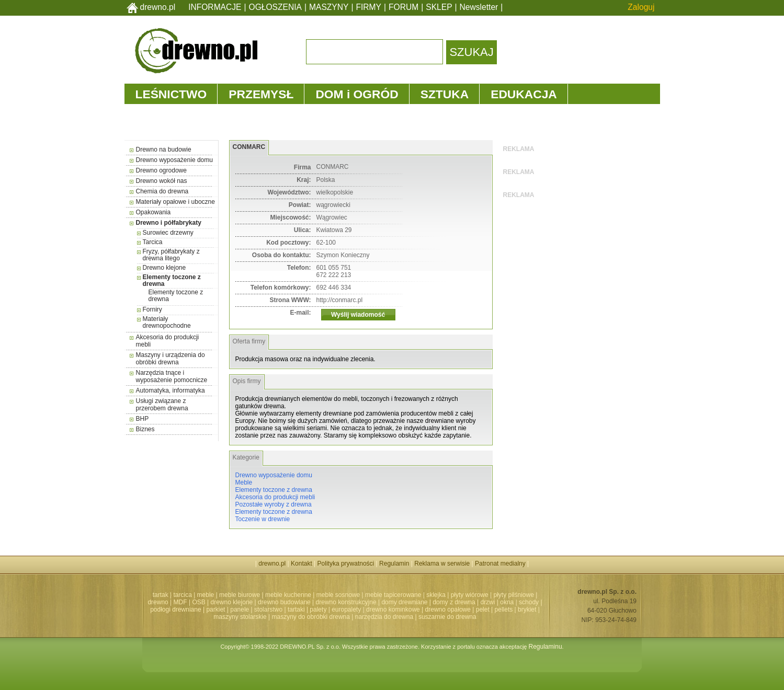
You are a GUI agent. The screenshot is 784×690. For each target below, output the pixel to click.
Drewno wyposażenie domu (174, 160)
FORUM (404, 7)
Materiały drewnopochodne (167, 322)
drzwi (487, 602)
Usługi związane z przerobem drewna (162, 405)
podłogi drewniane (175, 609)
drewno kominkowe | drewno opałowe (418, 609)
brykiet (527, 609)
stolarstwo (268, 609)
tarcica (182, 595)
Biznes (145, 429)
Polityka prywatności (346, 563)
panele (240, 609)
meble (206, 595)
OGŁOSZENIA (275, 7)
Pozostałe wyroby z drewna (274, 504)
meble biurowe (240, 595)
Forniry (152, 309)
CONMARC (249, 147)
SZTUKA (445, 94)
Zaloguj (641, 7)
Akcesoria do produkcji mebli (275, 497)
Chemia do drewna (162, 191)
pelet (483, 609)
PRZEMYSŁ (261, 94)
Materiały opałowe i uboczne (175, 202)
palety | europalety (335, 609)
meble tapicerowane (393, 595)
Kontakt (302, 563)
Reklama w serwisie (442, 563)
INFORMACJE (215, 7)
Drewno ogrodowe (161, 170)
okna (507, 602)
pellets (504, 609)
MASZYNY (329, 7)
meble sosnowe (338, 595)
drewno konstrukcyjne (346, 602)
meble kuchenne (288, 595)
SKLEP (439, 7)
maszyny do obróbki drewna (311, 617)
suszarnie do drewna (447, 617)
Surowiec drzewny (168, 233)
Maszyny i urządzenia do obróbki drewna (171, 359)
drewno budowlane (284, 602)
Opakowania (154, 212)
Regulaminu (546, 647)
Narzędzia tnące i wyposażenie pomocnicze (172, 376)
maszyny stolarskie (240, 617)
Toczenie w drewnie (263, 519)
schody (529, 602)
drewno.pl (158, 7)
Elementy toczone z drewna (172, 280)
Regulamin (394, 563)
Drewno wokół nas (162, 181)
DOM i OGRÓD (357, 94)
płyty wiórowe (470, 595)
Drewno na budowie (164, 149)
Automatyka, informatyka (171, 390)
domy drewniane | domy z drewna (428, 602)
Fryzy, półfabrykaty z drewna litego (171, 255)
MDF (180, 602)
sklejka (436, 595)
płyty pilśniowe (514, 595)
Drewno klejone (164, 268)
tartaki (296, 609)
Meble (244, 482)
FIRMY (368, 7)
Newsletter (479, 7)
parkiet (215, 609)
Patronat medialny (500, 563)
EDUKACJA (524, 94)
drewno (158, 602)
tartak (161, 595)
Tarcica (153, 242)
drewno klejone (232, 602)
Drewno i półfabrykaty (169, 223)
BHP (143, 419)
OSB (198, 602)
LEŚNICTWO (171, 94)
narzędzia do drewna (384, 617)
